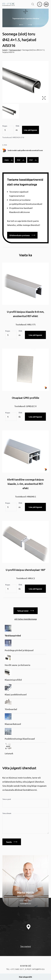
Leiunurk (9, 753)
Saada (12, 842)
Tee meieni (26, 946)
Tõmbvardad (11, 709)
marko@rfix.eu (25, 903)
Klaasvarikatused (13, 724)
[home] (9, 4)
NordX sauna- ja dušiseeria (17, 665)
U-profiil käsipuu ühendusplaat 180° (25, 570)
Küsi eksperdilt (25, 977)
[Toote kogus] (8, 130)
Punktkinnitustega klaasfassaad (20, 739)
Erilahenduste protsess (22, 235)
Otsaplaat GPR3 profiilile (25, 398)
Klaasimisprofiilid (13, 680)
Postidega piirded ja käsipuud (19, 650)
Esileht (5, 50)
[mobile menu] (46, 4)
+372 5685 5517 (25, 900)
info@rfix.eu (38, 969)
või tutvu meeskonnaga (26, 619)
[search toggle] (33, 4)
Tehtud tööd (26, 611)
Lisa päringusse (31, 130)
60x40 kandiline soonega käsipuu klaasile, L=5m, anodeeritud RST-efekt (25, 484)
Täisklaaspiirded (15, 50)
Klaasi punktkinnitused (16, 694)
